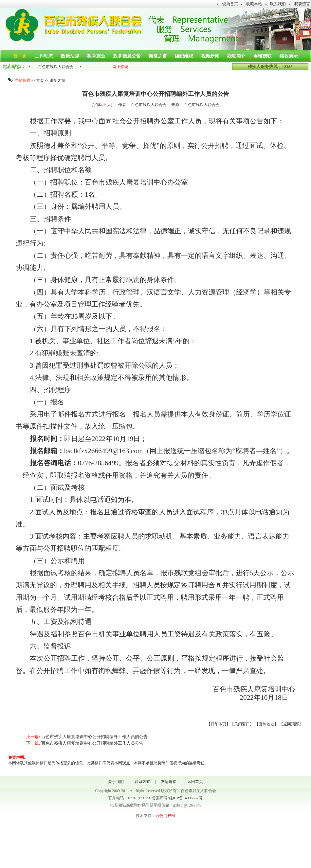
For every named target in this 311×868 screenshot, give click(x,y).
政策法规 (70, 56)
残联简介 (236, 56)
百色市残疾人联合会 (56, 67)
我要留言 (302, 4)
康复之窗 (158, 56)
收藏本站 (254, 4)
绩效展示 (289, 56)
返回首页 (195, 782)
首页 (40, 80)
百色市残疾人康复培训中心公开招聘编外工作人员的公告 (94, 737)
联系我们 (278, 4)
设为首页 (230, 4)
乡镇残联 (263, 56)
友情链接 (169, 782)
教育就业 (96, 56)
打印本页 (218, 724)
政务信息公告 (127, 56)
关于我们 (116, 782)
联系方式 (142, 782)
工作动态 (44, 56)
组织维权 (184, 56)
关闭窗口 (242, 724)
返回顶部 (291, 724)
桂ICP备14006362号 (186, 798)
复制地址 (266, 724)
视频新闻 (210, 56)
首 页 (20, 56)
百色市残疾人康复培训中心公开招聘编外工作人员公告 (92, 743)
